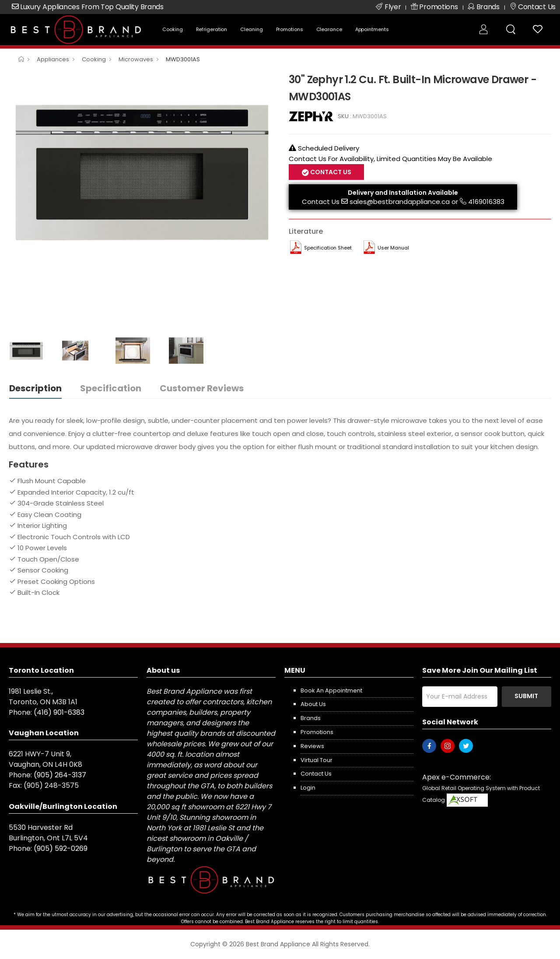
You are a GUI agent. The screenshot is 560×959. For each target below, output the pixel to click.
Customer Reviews (202, 388)
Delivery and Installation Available (403, 193)
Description (35, 388)
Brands (311, 718)
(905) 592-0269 (61, 848)
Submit (526, 696)
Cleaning (251, 29)
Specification (111, 388)
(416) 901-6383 (59, 712)
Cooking (172, 29)
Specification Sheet (328, 248)
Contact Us (330, 172)
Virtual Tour (317, 760)
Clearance (329, 29)
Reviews (312, 746)
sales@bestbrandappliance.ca (400, 202)
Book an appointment (331, 690)
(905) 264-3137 (60, 775)
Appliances (53, 59)
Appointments (372, 29)
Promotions (290, 29)
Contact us (316, 774)
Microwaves (136, 59)
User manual (393, 248)
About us (313, 704)
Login (308, 788)
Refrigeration (212, 29)
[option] (142, 171)
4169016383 (486, 202)
